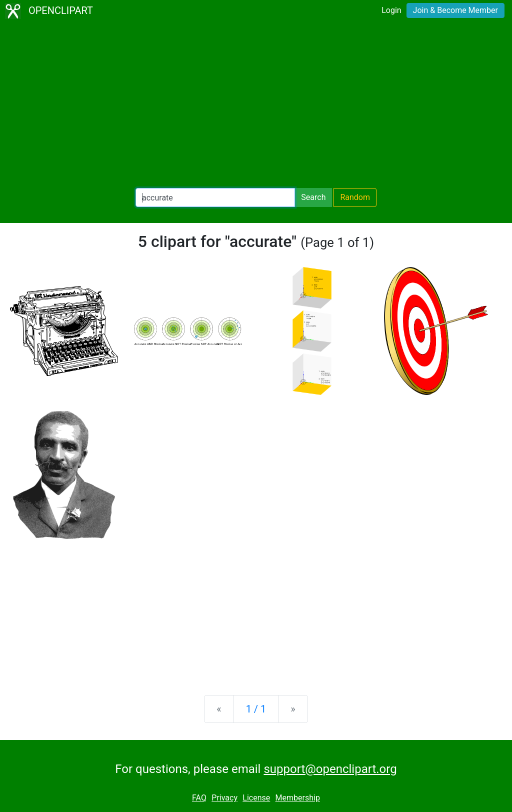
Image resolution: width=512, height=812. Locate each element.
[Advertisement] (256, 105)
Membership (298, 798)
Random (355, 197)
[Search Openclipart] (215, 197)
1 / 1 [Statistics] (256, 709)
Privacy (224, 798)
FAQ (199, 798)
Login (391, 10)
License (256, 798)
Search (313, 197)
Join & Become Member (455, 10)
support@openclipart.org (330, 769)
